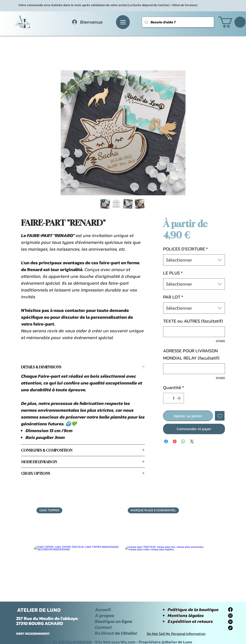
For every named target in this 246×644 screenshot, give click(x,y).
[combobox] (194, 260)
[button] (232, 22)
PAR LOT (173, 297)
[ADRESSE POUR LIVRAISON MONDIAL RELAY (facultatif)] (194, 369)
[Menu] (123, 22)
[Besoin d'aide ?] (177, 22)
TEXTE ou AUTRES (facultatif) (193, 321)
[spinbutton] (174, 398)
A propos (105, 615)
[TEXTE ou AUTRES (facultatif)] (194, 332)
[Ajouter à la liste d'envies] (220, 416)
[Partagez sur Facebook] (166, 441)
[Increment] (179, 398)
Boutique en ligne (114, 621)
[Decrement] (168, 398)
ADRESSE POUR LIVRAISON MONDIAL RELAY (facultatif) (191, 354)
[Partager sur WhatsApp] (183, 441)
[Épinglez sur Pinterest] (175, 441)
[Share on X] (192, 441)
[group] (123, 548)
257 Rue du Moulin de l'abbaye (47, 618)
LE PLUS (173, 273)
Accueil (103, 610)
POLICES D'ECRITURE (186, 249)
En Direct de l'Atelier (116, 633)
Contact (103, 627)
